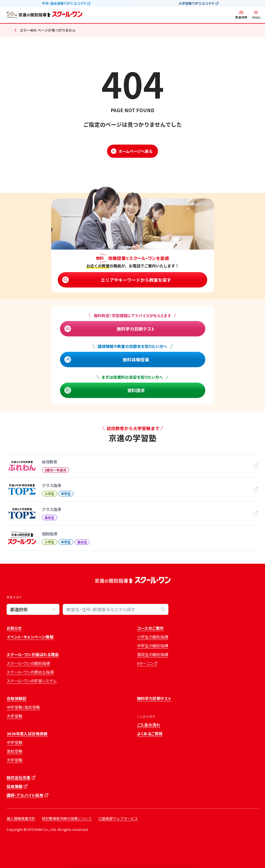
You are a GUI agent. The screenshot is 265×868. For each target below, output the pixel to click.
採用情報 (15, 786)
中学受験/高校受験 (23, 707)
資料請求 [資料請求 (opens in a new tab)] (136, 390)
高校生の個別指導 (153, 654)
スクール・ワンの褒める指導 (30, 672)
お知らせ (14, 628)
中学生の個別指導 (153, 646)
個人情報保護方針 (21, 818)
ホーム (9, 31)
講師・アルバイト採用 (25, 795)
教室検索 (241, 17)
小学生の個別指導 (153, 637)
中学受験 (15, 742)
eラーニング (147, 663)
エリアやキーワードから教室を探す (136, 280)
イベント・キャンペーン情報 (30, 637)
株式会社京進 (18, 778)
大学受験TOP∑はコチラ (196, 3)
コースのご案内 (150, 628)
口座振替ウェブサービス (118, 818)
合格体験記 (17, 698)
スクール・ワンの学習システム (32, 681)
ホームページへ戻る (135, 151)
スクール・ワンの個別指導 (28, 663)
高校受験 (15, 751)
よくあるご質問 (150, 734)
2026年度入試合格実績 (27, 734)
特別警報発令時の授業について (67, 818)
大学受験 (15, 716)
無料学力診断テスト (136, 329)
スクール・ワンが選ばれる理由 (33, 654)
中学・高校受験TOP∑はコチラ (64, 3)
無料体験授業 (136, 360)
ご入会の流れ (149, 725)
